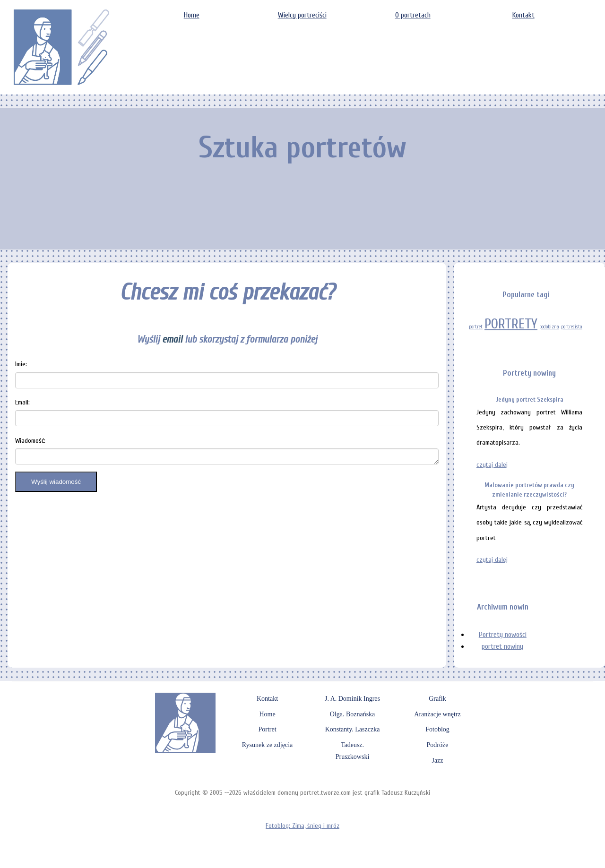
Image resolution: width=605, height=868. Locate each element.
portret (476, 327)
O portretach (413, 15)
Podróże (438, 745)
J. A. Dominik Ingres (352, 699)
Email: (22, 402)
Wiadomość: (30, 441)
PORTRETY (511, 324)
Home (192, 15)
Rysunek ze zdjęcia (268, 745)
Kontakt (523, 15)
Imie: (21, 364)
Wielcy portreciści (302, 15)
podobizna (549, 327)
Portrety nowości (503, 635)
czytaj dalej (492, 465)
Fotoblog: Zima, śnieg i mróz (302, 826)
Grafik (437, 699)
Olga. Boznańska (353, 714)
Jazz (437, 761)
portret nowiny (502, 646)
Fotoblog (437, 729)
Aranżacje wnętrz (437, 714)
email (172, 339)
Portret (267, 729)
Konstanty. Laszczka (353, 729)
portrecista (572, 327)
